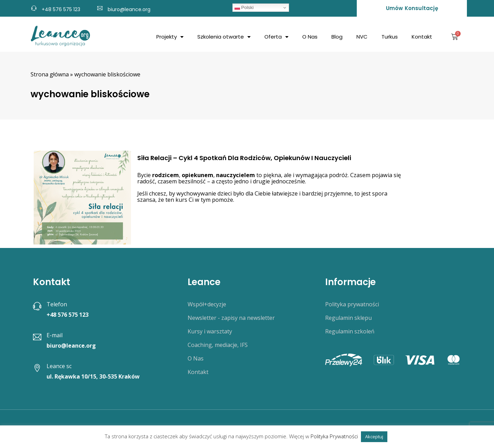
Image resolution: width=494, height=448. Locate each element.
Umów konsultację (412, 8)
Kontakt (422, 37)
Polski (244, 8)
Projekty (170, 37)
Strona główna (50, 74)
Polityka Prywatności (334, 436)
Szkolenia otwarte (224, 37)
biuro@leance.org (129, 9)
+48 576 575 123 (61, 9)
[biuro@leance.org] (100, 7)
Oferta (276, 37)
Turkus (390, 37)
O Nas (310, 37)
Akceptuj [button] (374, 437)
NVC (362, 37)
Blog (337, 37)
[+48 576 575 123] (34, 7)
